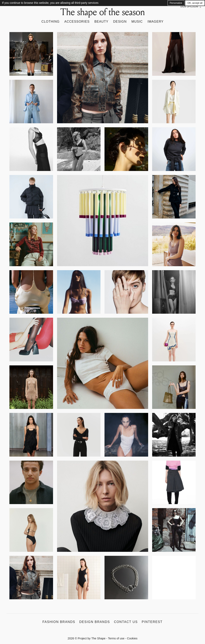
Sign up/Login (189, 7)
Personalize (176, 3)
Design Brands (95, 622)
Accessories (77, 22)
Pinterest (152, 622)
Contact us (126, 622)
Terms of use (116, 638)
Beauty (101, 22)
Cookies (132, 638)
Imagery (156, 22)
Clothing (50, 22)
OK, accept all (195, 3)
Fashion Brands (59, 622)
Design (120, 22)
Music (137, 22)
